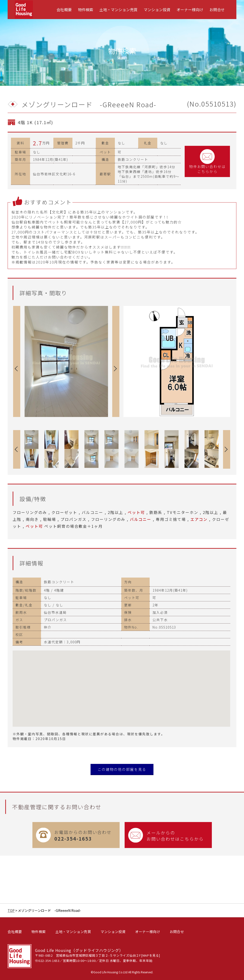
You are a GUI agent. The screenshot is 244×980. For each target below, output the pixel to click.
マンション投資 (157, 10)
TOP (11, 910)
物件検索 (86, 10)
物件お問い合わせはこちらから (207, 161)
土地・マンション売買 (118, 10)
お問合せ (217, 10)
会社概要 (64, 10)
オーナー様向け (190, 10)
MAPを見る (151, 955)
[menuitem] (64, 10)
